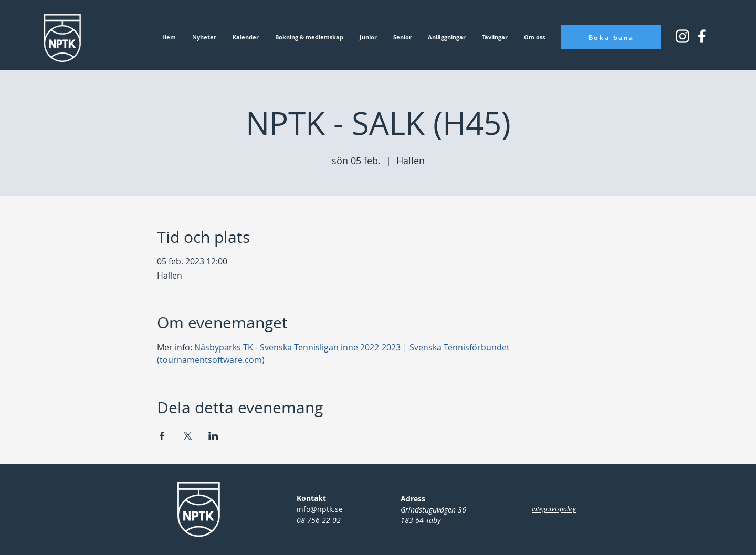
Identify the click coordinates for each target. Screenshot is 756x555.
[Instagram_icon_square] (702, 36)
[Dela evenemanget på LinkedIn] (213, 436)
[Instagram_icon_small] (682, 36)
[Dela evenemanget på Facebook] (162, 436)
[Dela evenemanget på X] (188, 436)
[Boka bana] (611, 37)
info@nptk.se (320, 509)
